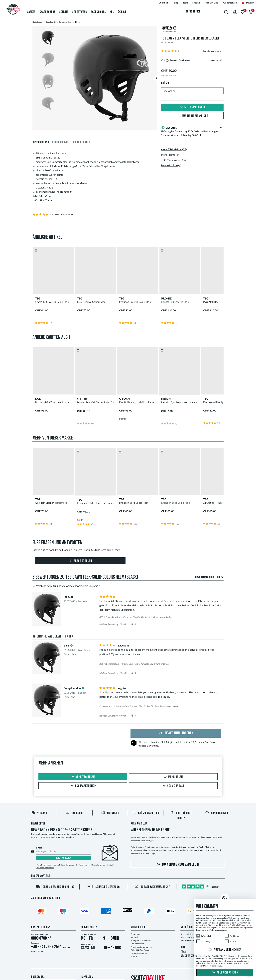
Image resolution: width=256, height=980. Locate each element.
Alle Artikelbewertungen (141, 947)
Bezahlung (135, 934)
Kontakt (134, 956)
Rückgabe (75, 813)
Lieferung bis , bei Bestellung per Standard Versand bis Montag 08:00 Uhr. (192, 131)
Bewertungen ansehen (212, 51)
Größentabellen (146, 813)
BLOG (183, 947)
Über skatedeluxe (188, 934)
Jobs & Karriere (187, 937)
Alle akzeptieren (225, 973)
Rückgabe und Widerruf (141, 940)
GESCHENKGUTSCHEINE (193, 956)
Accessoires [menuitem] (98, 12)
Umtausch (110, 813)
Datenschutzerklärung (213, 966)
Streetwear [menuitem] (80, 12)
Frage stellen (80, 561)
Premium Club (158, 742)
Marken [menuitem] (31, 12)
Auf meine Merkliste (192, 116)
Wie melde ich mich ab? (45, 867)
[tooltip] (221, 60)
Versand (39, 813)
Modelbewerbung (188, 940)
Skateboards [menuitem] (48, 12)
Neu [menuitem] (112, 12)
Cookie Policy (239, 963)
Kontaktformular (38, 951)
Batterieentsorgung (139, 953)
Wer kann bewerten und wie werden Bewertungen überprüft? (66, 586)
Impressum (87, 977)
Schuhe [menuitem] (64, 12)
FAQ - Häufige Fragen (140, 950)
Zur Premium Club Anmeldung (178, 865)
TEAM (183, 952)
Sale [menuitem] (122, 12)
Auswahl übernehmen (225, 950)
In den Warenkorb (192, 107)
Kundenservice (217, 813)
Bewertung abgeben (176, 733)
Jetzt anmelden (64, 858)
